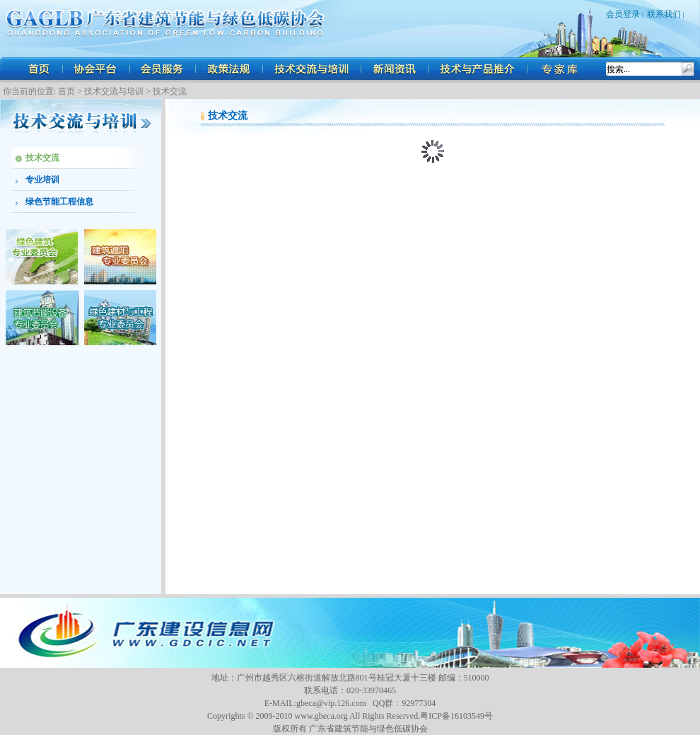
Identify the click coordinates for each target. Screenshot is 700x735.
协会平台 (95, 69)
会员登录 (623, 14)
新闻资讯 (396, 69)
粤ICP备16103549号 (456, 716)
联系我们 (664, 14)
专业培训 (42, 180)
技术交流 (170, 91)
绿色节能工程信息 (59, 202)
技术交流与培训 (313, 69)
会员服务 (163, 69)
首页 (39, 69)
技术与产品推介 (479, 69)
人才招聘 (562, 69)
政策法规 (230, 69)
